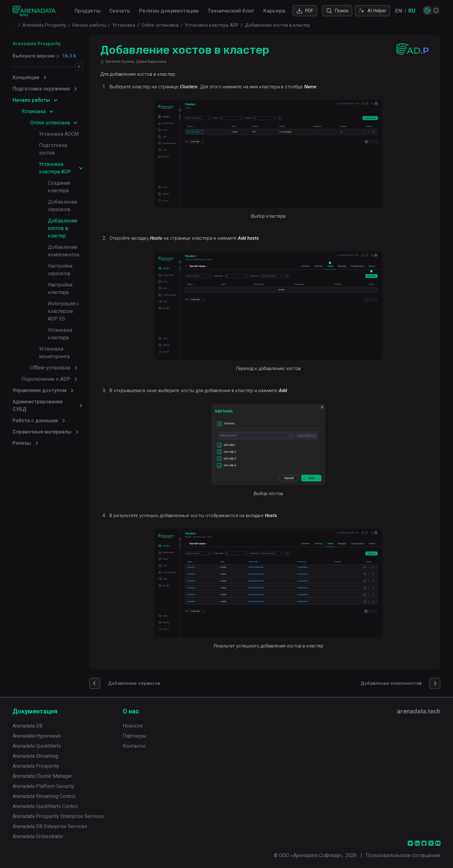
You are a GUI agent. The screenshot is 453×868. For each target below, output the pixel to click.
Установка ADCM (59, 134)
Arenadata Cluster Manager (42, 776)
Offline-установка (50, 292)
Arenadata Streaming (35, 756)
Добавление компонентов (64, 213)
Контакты (134, 746)
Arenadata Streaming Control (44, 796)
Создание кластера (70, 168)
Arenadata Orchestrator (38, 836)
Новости (133, 726)
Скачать (120, 11)
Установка (34, 111)
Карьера (274, 11)
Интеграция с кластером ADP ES (76, 255)
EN (399, 11)
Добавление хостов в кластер (73, 194)
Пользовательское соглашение (403, 855)
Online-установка (50, 123)
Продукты (87, 11)
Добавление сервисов (75, 179)
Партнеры (134, 736)
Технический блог (231, 11)
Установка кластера (71, 270)
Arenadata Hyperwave (37, 736)
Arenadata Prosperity (36, 44)
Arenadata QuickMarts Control (45, 806)
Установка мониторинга (67, 281)
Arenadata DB (28, 726)
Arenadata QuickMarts (37, 746)
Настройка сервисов (72, 228)
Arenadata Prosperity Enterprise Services (58, 816)
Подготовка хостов (62, 145)
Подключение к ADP (46, 304)
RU (412, 11)
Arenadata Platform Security (43, 786)
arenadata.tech (419, 711)
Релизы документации (169, 11)
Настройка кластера (71, 240)
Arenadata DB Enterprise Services (50, 826)
